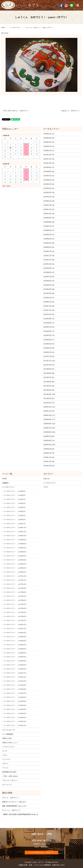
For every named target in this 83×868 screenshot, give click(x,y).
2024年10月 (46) (49, 214)
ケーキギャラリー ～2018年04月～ (15, 560)
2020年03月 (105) (49, 445)
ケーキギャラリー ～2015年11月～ (15, 677)
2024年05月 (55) (49, 235)
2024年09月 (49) (49, 218)
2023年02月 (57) (49, 298)
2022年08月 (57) (49, 323)
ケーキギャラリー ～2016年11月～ (15, 629)
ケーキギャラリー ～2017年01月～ (15, 620)
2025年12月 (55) (49, 155)
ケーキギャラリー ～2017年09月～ (15, 588)
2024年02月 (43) (49, 247)
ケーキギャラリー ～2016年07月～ (15, 645)
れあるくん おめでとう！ (71, 111)
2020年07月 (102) (49, 428)
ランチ (5, 751)
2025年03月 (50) (49, 193)
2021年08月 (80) (49, 373)
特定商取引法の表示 (9, 772)
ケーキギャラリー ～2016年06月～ (15, 649)
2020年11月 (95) (49, 411)
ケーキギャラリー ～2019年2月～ (15, 520)
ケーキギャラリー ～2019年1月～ (15, 524)
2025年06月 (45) (49, 180)
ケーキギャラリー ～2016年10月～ (15, 633)
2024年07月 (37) (49, 226)
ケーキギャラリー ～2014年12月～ (15, 721)
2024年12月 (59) (49, 205)
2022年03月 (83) (49, 344)
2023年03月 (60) (49, 293)
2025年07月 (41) (49, 176)
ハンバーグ (6, 759)
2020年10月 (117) (49, 415)
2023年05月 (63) (49, 285)
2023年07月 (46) (49, 277)
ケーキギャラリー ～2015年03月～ (15, 709)
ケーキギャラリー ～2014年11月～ (15, 725)
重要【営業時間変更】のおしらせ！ (15, 806)
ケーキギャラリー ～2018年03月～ (15, 564)
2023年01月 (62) (49, 302)
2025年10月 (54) (49, 163)
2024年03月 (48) (49, 243)
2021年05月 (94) (49, 386)
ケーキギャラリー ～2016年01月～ (15, 669)
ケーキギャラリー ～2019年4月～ (15, 511)
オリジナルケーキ (9, 730)
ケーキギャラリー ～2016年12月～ (15, 625)
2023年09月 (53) (49, 268)
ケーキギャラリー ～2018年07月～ (15, 548)
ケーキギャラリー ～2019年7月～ (15, 499)
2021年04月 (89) (49, 390)
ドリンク (5, 768)
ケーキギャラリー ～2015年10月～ (15, 681)
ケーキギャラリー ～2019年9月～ (15, 491)
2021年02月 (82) (49, 398)
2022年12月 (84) (49, 306)
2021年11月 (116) (49, 361)
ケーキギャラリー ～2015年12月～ (15, 673)
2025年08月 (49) (49, 172)
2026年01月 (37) (49, 151)
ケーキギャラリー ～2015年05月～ (15, 701)
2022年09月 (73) (49, 319)
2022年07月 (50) (49, 327)
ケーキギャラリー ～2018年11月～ (15, 532)
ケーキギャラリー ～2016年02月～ (15, 665)
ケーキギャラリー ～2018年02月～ (15, 568)
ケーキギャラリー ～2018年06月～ (15, 552)
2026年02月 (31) (49, 146)
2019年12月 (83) (49, 457)
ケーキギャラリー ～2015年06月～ (15, 697)
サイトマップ (7, 785)
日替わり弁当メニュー (10, 743)
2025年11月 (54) (49, 159)
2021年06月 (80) (49, 382)
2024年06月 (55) (49, 230)
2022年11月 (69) (49, 310)
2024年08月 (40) (49, 222)
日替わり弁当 (7, 738)
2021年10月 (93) (49, 365)
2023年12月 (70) (49, 256)
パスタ (5, 755)
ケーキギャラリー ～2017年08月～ (15, 592)
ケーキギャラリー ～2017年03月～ (15, 612)
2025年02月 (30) (49, 197)
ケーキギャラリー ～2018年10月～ (15, 536)
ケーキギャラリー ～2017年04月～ (15, 608)
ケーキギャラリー (15, 28)
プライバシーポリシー (10, 780)
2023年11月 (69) (49, 260)
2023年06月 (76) (49, 281)
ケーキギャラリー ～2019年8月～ (15, 495)
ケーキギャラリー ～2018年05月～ (15, 556)
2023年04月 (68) (49, 289)
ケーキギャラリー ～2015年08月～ (15, 689)
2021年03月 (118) (49, 394)
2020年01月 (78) (49, 453)
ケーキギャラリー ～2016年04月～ (15, 657)
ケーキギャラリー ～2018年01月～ (15, 572)
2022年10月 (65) (49, 314)
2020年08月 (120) (49, 424)
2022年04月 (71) (49, 340)
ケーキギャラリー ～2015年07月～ (15, 693)
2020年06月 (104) (49, 432)
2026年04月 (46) (49, 138)
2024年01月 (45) (49, 251)
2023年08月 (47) (49, 272)
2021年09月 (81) (49, 369)
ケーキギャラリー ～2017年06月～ (15, 600)
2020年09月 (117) (49, 420)
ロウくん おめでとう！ (11, 798)
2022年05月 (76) (49, 335)
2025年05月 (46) (49, 184)
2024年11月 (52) (49, 209)
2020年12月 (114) (49, 407)
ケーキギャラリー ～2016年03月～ (15, 661)
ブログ (46, 487)
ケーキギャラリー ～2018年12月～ (15, 528)
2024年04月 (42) (49, 239)
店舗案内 (5, 483)
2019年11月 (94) (49, 462)
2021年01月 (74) (49, 403)
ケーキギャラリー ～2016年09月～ (15, 637)
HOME (3, 28)
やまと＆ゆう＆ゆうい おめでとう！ (16, 111)
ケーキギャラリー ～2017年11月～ (15, 580)
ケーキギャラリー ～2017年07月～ (15, 596)
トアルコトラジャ (9, 747)
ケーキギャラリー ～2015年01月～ (15, 717)
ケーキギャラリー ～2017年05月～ (15, 604)
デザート (5, 764)
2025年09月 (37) (49, 167)
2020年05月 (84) (49, 436)
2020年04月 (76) (49, 441)
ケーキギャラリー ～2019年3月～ (15, 515)
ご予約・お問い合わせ (10, 776)
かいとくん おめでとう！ (12, 810)
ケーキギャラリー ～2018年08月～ (15, 544)
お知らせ (47, 479)
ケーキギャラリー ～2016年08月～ (15, 641)
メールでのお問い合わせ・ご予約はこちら (41, 852)
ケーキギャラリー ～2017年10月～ (15, 584)
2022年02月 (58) (49, 348)
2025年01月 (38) (49, 201)
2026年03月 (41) (49, 142)
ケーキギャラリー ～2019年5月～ (15, 507)
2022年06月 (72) (49, 331)
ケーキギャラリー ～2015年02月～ (15, 713)
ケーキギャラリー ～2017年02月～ (15, 616)
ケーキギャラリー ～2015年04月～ (15, 705)
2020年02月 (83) (49, 449)
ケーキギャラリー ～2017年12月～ (15, 576)
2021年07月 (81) (49, 377)
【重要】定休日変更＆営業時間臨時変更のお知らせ (20, 814)
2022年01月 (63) (49, 352)
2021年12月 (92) (49, 356)
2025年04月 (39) (49, 188)
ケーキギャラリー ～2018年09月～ (15, 540)
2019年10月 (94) (49, 466)
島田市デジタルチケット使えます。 (15, 802)
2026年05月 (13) (49, 134)
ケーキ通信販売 (8, 734)
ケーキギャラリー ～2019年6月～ (15, 503)
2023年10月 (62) (49, 264)
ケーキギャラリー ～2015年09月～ (15, 685)
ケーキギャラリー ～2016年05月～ (15, 653)
